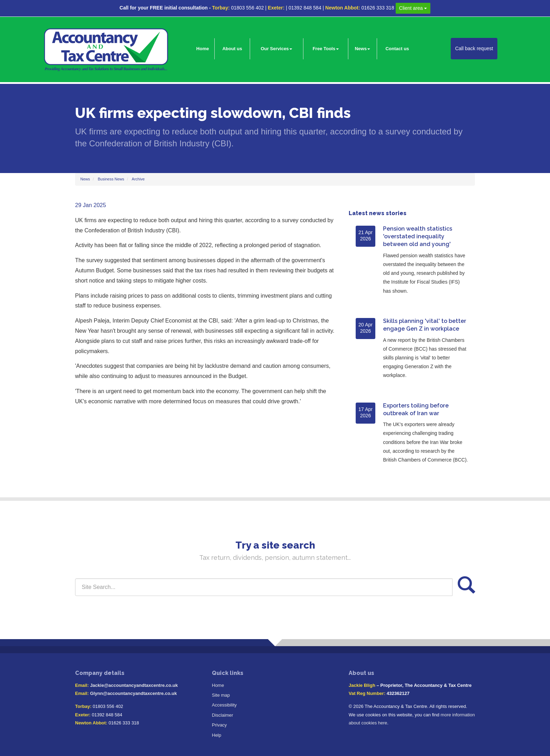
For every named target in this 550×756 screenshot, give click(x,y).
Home (203, 49)
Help (217, 735)
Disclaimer (223, 715)
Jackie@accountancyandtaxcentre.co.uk (134, 685)
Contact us (397, 49)
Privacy (219, 725)
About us (232, 49)
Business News (111, 179)
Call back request (474, 48)
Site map (221, 695)
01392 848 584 (305, 8)
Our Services (276, 49)
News (362, 49)
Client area (413, 8)
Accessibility (224, 705)
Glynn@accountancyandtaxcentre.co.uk (133, 693)
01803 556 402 (247, 8)
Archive (138, 179)
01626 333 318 (378, 8)
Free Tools (326, 49)
